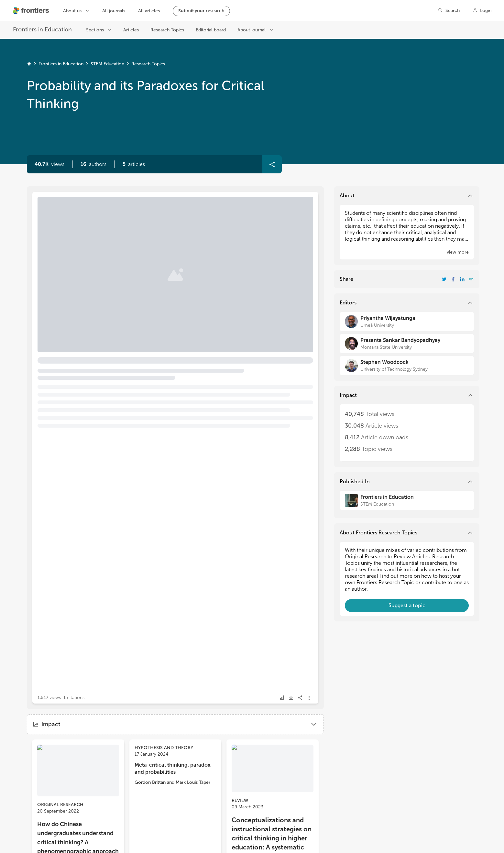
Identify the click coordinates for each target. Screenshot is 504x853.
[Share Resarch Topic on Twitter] (444, 279)
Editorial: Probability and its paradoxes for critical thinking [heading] (127, 227)
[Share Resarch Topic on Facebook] (453, 279)
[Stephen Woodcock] (407, 366)
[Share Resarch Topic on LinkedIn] (462, 279)
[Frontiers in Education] (407, 500)
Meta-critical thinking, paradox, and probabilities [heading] (173, 768)
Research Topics (148, 64)
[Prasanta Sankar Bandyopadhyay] (407, 344)
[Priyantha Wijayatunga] (407, 322)
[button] (93, 164)
